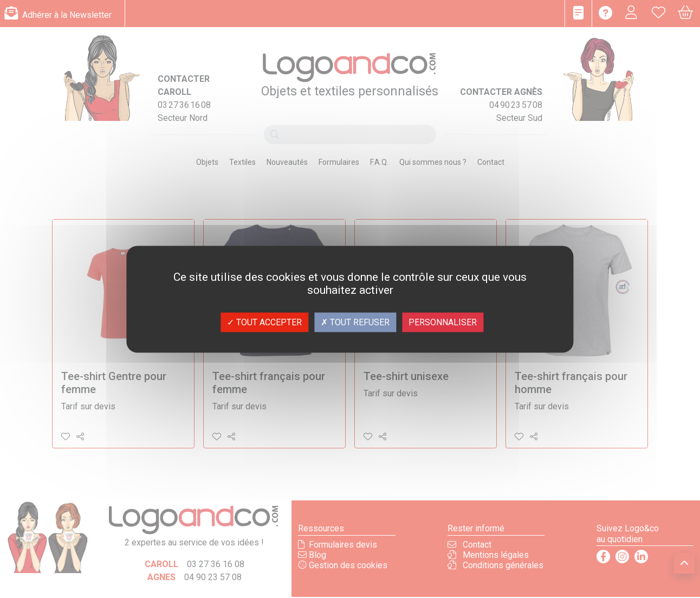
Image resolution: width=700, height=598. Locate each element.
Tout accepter (264, 322)
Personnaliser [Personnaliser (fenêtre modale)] (443, 322)
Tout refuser (355, 322)
